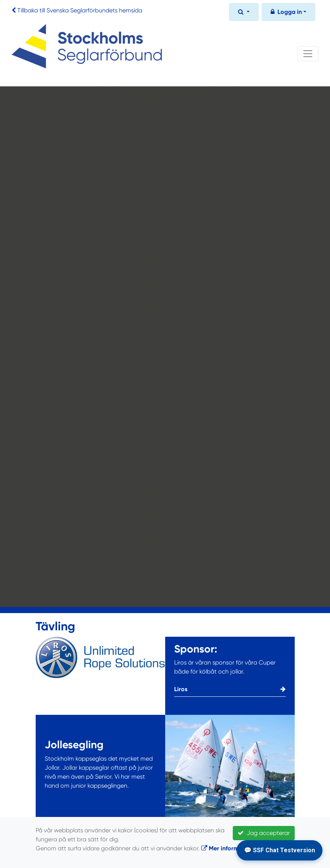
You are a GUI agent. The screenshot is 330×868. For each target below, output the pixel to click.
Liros (230, 689)
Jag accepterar (264, 833)
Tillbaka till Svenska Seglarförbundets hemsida (80, 10)
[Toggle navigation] (308, 54)
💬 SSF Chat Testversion (280, 850)
